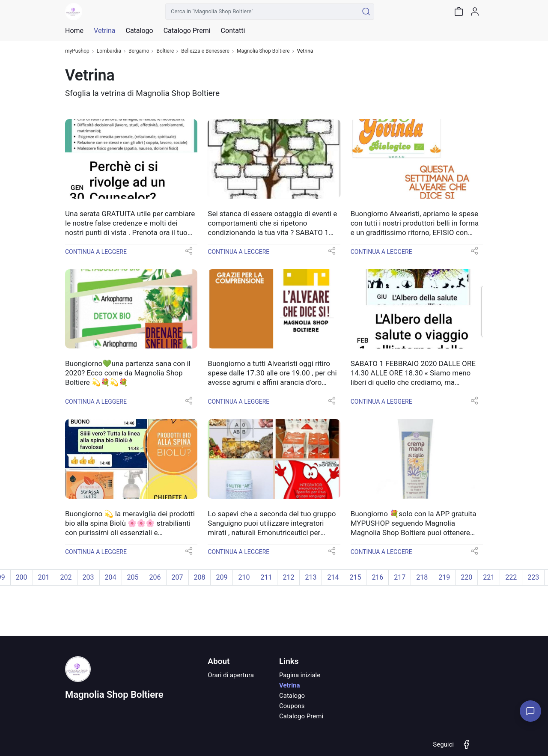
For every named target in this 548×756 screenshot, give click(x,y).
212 (288, 577)
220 (466, 577)
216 (377, 577)
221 (489, 577)
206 (155, 577)
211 (266, 577)
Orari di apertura (231, 675)
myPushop (77, 51)
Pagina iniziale (300, 675)
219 (444, 577)
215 (355, 577)
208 (200, 577)
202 (66, 577)
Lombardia (109, 51)
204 (111, 577)
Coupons (292, 706)
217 (400, 577)
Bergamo (139, 51)
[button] (189, 254)
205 (133, 577)
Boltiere (165, 51)
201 (44, 577)
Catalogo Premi (301, 716)
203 (88, 577)
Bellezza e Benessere (205, 51)
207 (177, 577)
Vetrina (290, 685)
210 (244, 577)
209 (222, 577)
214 (333, 577)
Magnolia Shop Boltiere (263, 51)
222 (511, 577)
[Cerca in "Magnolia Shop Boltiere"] (262, 12)
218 (422, 577)
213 (311, 577)
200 (22, 577)
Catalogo (139, 31)
